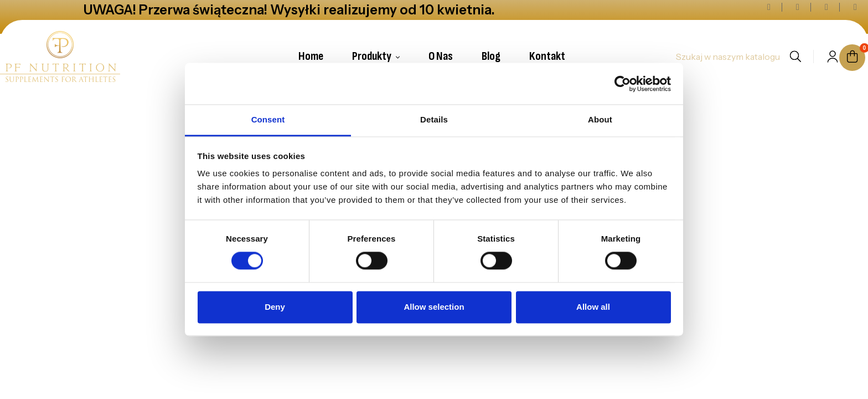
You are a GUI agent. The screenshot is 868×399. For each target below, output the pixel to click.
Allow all (593, 307)
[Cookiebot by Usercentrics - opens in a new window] (622, 84)
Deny (275, 307)
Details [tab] (434, 119)
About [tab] (600, 119)
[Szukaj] (727, 57)
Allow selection (434, 307)
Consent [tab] (268, 119)
